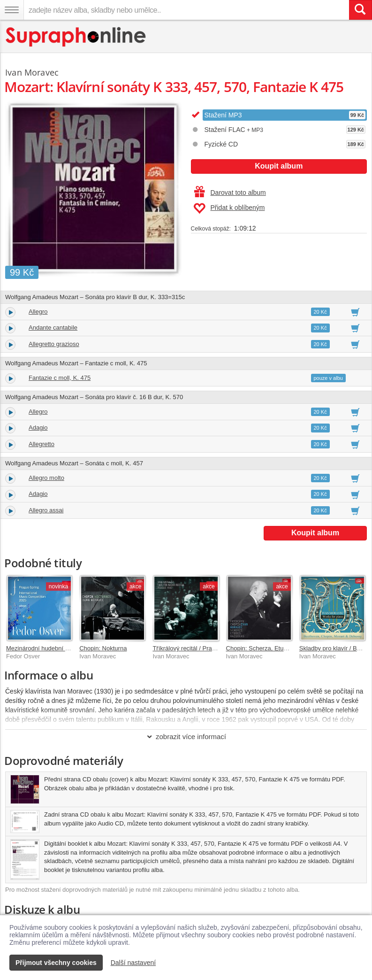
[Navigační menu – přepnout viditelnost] (12, 10)
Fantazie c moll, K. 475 (60, 378)
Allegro (38, 312)
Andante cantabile (53, 328)
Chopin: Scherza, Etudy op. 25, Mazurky (281, 648)
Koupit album (279, 166)
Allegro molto (46, 478)
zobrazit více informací (186, 737)
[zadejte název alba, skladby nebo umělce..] (186, 10)
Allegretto (42, 444)
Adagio (38, 428)
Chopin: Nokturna (103, 648)
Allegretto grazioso (54, 344)
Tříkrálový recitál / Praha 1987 (193, 648)
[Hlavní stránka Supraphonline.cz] (76, 37)
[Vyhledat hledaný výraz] (360, 10)
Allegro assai (46, 510)
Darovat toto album (230, 193)
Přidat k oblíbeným (229, 208)
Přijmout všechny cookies (56, 963)
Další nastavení (133, 963)
